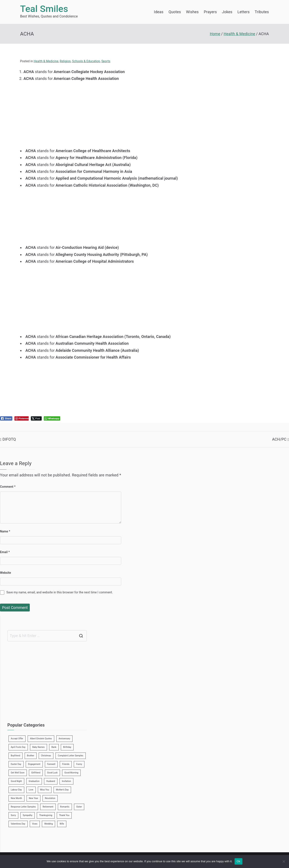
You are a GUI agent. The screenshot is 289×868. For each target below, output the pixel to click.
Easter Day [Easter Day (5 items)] (16, 764)
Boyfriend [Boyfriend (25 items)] (16, 756)
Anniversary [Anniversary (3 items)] (64, 739)
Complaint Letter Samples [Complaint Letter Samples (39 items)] (71, 756)
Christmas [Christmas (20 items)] (46, 756)
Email (5, 552)
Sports (106, 61)
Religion (65, 61)
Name (5, 531)
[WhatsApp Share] (52, 418)
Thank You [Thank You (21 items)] (64, 815)
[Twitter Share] (36, 418)
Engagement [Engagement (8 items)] (34, 764)
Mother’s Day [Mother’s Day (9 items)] (62, 790)
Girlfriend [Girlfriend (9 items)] (36, 773)
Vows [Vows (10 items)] (35, 824)
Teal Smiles (44, 9)
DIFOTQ (9, 439)
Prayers (210, 12)
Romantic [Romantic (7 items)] (65, 807)
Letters (244, 12)
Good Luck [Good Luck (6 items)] (52, 773)
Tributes (262, 12)
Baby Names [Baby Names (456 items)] (38, 747)
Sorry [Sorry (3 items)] (13, 815)
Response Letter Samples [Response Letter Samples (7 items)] (23, 807)
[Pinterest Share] (22, 418)
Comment (8, 487)
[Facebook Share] (6, 418)
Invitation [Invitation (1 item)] (66, 781)
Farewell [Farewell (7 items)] (51, 764)
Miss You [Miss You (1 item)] (45, 790)
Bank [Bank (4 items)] (54, 747)
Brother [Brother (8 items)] (31, 756)
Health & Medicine (46, 61)
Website (6, 573)
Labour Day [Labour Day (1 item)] (16, 790)
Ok (238, 861)
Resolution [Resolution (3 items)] (50, 798)
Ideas (159, 12)
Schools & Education (86, 61)
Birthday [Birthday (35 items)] (67, 747)
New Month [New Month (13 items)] (16, 798)
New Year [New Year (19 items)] (34, 798)
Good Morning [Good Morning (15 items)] (71, 773)
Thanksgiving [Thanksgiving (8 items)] (46, 815)
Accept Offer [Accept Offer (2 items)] (17, 739)
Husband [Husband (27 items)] (51, 781)
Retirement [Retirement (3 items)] (48, 807)
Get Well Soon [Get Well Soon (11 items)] (18, 773)
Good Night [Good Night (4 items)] (16, 781)
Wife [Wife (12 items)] (62, 824)
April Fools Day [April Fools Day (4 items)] (18, 747)
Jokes (227, 12)
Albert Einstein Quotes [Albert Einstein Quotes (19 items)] (41, 739)
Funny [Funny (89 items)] (79, 764)
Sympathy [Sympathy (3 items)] (28, 815)
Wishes (192, 12)
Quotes (175, 12)
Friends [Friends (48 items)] (66, 764)
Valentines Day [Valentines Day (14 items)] (18, 824)
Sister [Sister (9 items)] (79, 807)
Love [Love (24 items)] (31, 790)
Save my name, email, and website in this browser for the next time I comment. (60, 592)
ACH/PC (279, 439)
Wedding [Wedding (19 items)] (48, 824)
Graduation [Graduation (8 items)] (34, 781)
